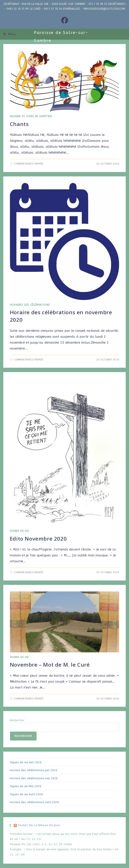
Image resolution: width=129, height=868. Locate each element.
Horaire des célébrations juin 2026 (34, 770)
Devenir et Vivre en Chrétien (31, 116)
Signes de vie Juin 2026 (26, 762)
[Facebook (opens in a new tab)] (65, 21)
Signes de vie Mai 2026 (26, 786)
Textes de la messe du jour (39, 825)
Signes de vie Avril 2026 (26, 794)
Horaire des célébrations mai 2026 (34, 778)
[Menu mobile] (10, 34)
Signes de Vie (19, 531)
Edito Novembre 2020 (38, 539)
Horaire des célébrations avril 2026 (34, 802)
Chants (19, 124)
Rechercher (17, 720)
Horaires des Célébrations (30, 305)
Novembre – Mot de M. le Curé (50, 665)
